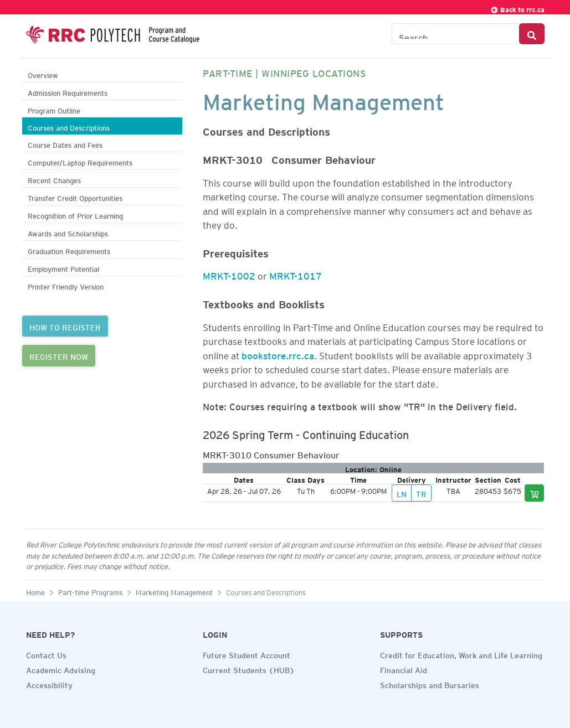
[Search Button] (532, 34)
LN (402, 493)
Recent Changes (54, 179)
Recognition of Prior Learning (75, 215)
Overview (43, 74)
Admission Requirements (68, 92)
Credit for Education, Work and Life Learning (461, 654)
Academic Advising (61, 669)
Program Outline (54, 109)
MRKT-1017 (296, 274)
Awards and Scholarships (68, 232)
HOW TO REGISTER (65, 326)
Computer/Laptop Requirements (80, 161)
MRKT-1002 (229, 274)
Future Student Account (247, 654)
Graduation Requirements (69, 250)
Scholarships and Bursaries (430, 684)
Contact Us (46, 654)
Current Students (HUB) (249, 669)
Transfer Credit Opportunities (75, 197)
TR (421, 493)
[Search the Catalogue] (456, 34)
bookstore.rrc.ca (278, 354)
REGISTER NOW (59, 355)
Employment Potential (63, 268)
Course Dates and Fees (65, 144)
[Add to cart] (535, 493)
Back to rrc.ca (517, 8)
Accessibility (49, 684)
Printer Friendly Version (66, 285)
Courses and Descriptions (69, 127)
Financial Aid (404, 669)
